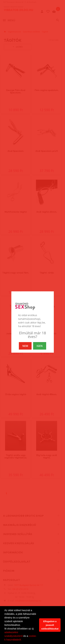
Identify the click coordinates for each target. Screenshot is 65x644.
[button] (23, 640)
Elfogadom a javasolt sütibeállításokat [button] (50, 625)
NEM (25, 346)
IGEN (40, 346)
